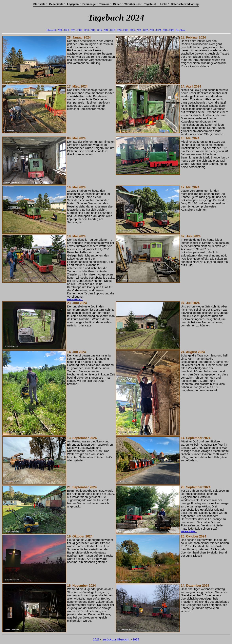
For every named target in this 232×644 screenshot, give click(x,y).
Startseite (39, 4)
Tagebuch (150, 4)
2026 (172, 30)
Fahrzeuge (89, 4)
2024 (159, 30)
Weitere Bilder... (75, 299)
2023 (152, 30)
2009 (60, 30)
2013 (86, 30)
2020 (132, 30)
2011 (73, 30)
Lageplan (73, 4)
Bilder (117, 4)
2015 (100, 30)
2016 (106, 30)
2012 (80, 30)
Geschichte (56, 4)
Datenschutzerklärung (185, 4)
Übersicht (51, 30)
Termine (104, 4)
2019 (126, 30)
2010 (67, 30)
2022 (145, 30)
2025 (165, 30)
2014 (93, 30)
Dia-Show (181, 30)
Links (164, 4)
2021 (139, 30)
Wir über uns (133, 4)
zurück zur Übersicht (116, 639)
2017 (113, 30)
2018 (119, 30)
